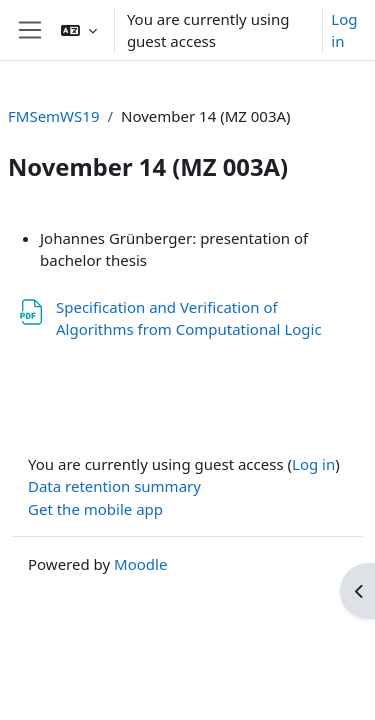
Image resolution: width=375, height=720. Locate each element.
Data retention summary (114, 486)
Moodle (140, 564)
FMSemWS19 (53, 116)
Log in (344, 30)
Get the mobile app (95, 509)
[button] (79, 30)
